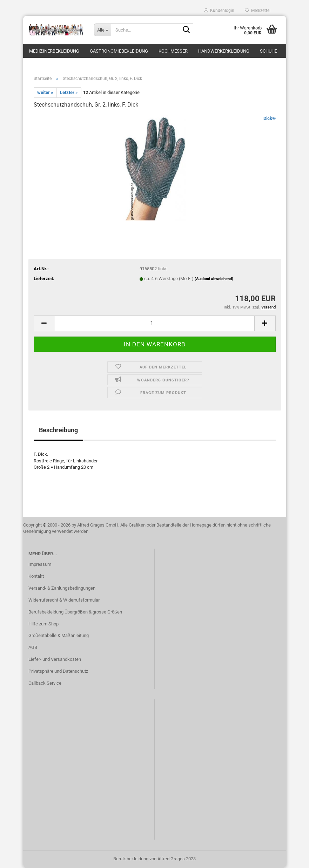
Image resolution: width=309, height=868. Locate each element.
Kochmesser (173, 51)
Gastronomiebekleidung (119, 51)
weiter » (45, 92)
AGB (33, 647)
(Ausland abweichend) (214, 279)
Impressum (40, 564)
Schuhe (268, 51)
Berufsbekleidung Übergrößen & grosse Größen (75, 612)
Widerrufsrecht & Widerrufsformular (64, 600)
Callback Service (45, 683)
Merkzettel (258, 11)
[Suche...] (102, 30)
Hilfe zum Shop (43, 624)
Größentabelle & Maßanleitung (59, 635)
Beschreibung (58, 430)
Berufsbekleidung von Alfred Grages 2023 (154, 859)
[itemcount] (155, 323)
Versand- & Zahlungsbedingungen (62, 588)
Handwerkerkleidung (224, 51)
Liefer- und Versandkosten (55, 659)
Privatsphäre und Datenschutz (58, 671)
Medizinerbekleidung (54, 51)
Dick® (270, 118)
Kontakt (36, 576)
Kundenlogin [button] (219, 11)
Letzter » (69, 92)
